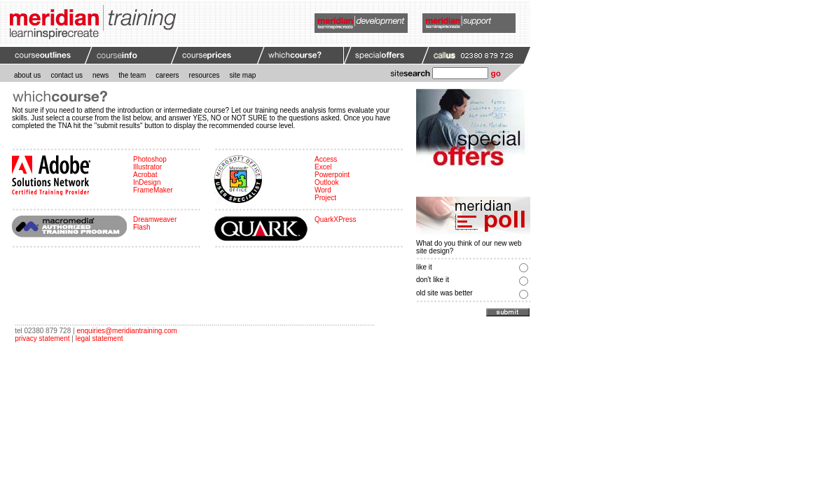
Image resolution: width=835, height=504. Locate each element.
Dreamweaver (155, 219)
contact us (67, 75)
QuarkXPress (335, 219)
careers (167, 75)
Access (326, 159)
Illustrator (147, 167)
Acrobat (145, 175)
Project (325, 198)
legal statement (99, 338)
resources (205, 75)
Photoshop (150, 159)
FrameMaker (153, 190)
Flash (142, 227)
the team (132, 75)
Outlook (326, 182)
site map (243, 75)
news (101, 75)
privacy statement (42, 338)
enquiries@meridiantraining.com (127, 331)
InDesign (147, 182)
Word (323, 190)
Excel (323, 167)
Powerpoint (332, 175)
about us (27, 75)
